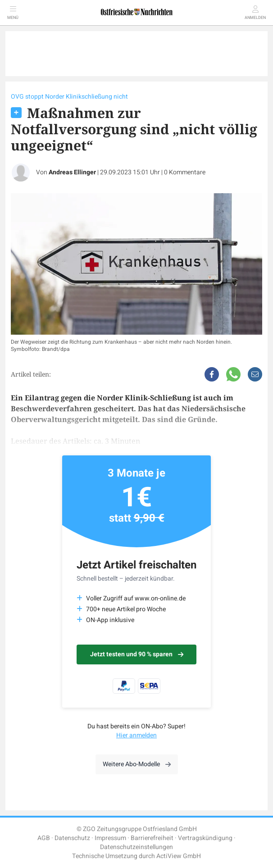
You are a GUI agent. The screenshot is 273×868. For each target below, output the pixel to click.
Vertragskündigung (205, 838)
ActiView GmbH (179, 856)
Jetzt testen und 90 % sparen (137, 654)
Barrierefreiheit (152, 838)
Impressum (110, 838)
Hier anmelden (136, 735)
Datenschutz (72, 838)
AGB (44, 838)
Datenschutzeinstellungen (136, 847)
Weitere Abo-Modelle (137, 764)
